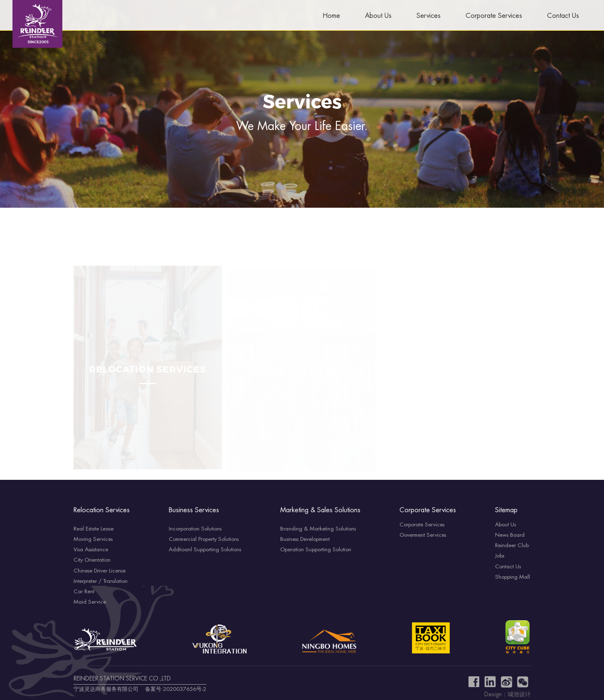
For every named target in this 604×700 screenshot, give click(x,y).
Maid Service (90, 602)
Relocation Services (102, 510)
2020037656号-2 (185, 689)
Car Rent (84, 592)
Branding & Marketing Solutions (318, 529)
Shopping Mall (513, 577)
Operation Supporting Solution (316, 550)
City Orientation (92, 560)
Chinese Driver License (100, 571)
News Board (510, 535)
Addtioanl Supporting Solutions (205, 550)
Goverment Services (423, 535)
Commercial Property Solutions (204, 539)
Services (429, 16)
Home (331, 16)
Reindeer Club (512, 545)
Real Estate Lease (94, 529)
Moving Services (93, 539)
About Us (378, 16)
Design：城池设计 (508, 695)
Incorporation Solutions (195, 529)
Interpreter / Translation (101, 581)
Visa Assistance (91, 550)
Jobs (500, 556)
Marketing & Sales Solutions (320, 510)
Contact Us (563, 16)
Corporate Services (494, 16)
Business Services (194, 510)
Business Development (305, 539)
